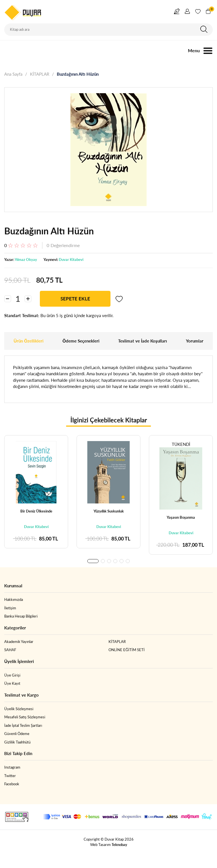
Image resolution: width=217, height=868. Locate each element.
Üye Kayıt (12, 683)
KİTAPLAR (40, 74)
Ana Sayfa (13, 74)
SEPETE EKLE (75, 299)
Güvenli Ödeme (17, 734)
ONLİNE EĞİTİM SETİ (127, 650)
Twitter (10, 776)
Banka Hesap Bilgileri (21, 616)
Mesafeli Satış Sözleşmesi (25, 717)
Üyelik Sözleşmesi (19, 709)
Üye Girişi (12, 675)
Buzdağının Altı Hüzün (78, 74)
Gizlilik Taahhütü (17, 742)
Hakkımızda (14, 599)
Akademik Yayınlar (19, 642)
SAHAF (10, 650)
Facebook (12, 784)
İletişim (10, 608)
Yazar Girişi (177, 12)
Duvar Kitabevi (71, 259)
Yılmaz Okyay (26, 259)
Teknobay (119, 845)
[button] (93, 561)
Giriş (187, 12)
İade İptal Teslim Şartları (23, 725)
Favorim (198, 12)
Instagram (12, 767)
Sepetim (211, 10)
